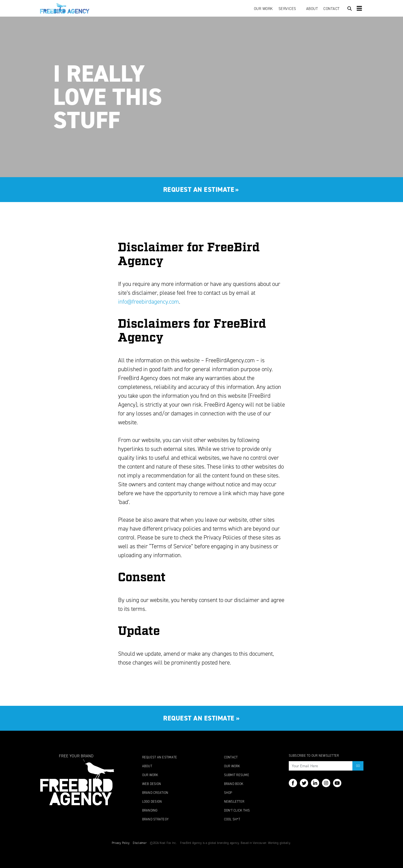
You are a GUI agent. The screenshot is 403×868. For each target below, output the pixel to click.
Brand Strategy (155, 819)
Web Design (152, 784)
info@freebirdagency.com (149, 302)
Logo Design (152, 802)
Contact (331, 9)
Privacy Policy (121, 843)
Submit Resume (237, 775)
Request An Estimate (160, 757)
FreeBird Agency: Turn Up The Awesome (77, 780)
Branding (150, 810)
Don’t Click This (237, 810)
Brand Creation (155, 793)
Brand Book (234, 784)
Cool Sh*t (232, 819)
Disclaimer (140, 843)
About (312, 9)
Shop (228, 793)
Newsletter (234, 802)
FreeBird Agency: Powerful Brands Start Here (65, 8)
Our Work (263, 9)
